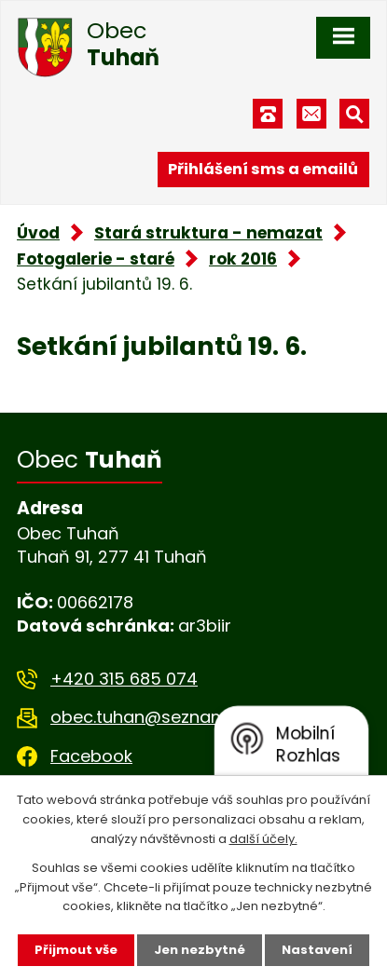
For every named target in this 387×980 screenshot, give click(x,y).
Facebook (91, 756)
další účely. (263, 839)
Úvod (38, 233)
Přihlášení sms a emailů (263, 169)
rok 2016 (243, 259)
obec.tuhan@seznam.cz (150, 717)
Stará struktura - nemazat (208, 233)
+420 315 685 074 (124, 679)
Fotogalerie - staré (96, 259)
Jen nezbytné (200, 950)
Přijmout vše (76, 950)
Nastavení (317, 950)
